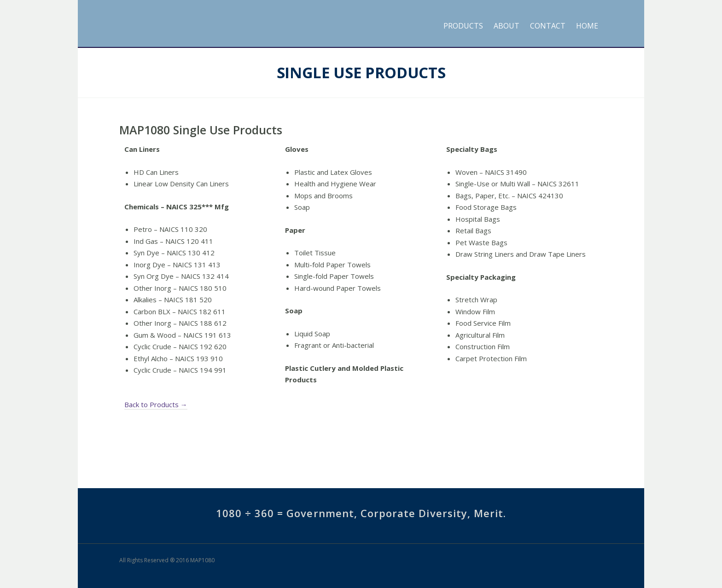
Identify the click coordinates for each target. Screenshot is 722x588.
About (507, 26)
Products (463, 26)
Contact (548, 26)
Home (587, 26)
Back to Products (156, 405)
